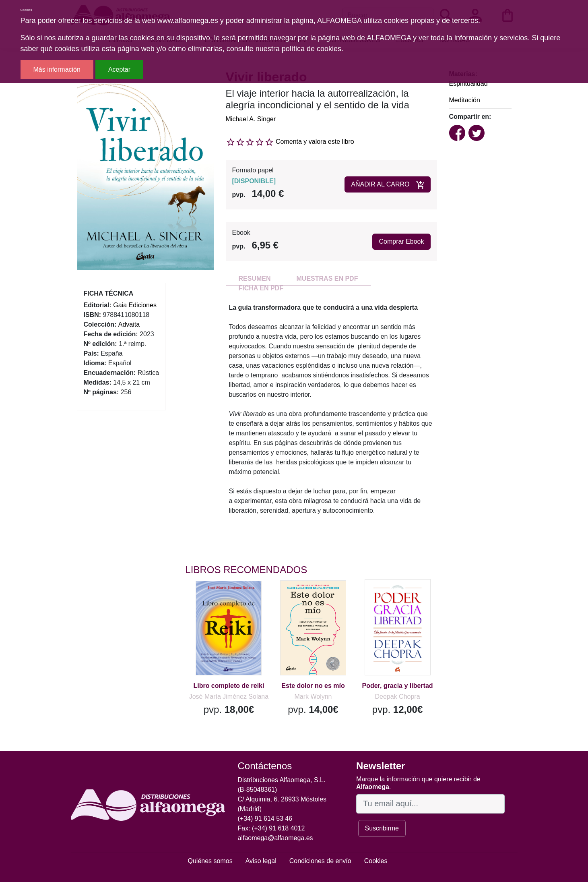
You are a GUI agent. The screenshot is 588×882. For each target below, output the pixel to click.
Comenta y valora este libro (315, 142)
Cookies (376, 861)
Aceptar (119, 69)
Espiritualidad (468, 84)
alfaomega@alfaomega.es (275, 838)
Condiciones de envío (320, 861)
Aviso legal (261, 861)
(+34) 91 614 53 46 (265, 819)
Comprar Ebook (401, 241)
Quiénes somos (210, 861)
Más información (57, 69)
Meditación (465, 100)
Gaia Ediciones (135, 305)
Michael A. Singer (251, 119)
